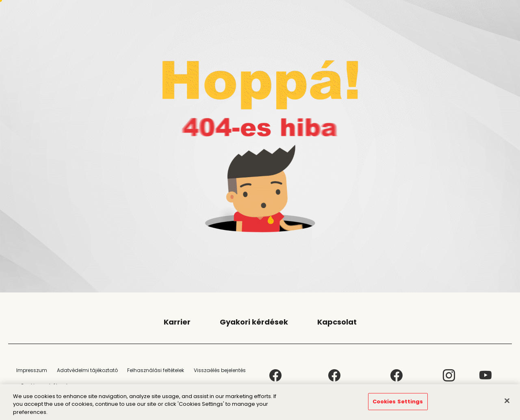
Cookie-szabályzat (44, 386)
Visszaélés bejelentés (220, 370)
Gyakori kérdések (254, 322)
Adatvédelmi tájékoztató (87, 370)
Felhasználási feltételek (156, 370)
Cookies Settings (398, 405)
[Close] (507, 404)
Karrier (177, 322)
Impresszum (32, 370)
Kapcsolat (337, 322)
